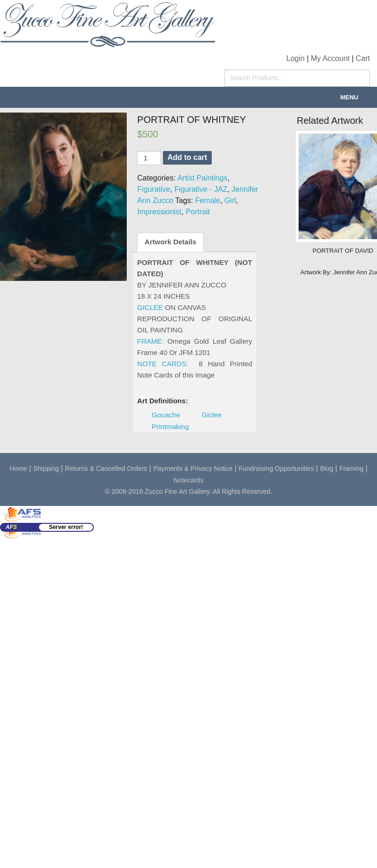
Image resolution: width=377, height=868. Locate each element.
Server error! (66, 527)
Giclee (212, 415)
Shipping (46, 468)
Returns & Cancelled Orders (106, 468)
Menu (349, 97)
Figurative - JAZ (201, 189)
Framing (351, 468)
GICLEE (150, 307)
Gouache (166, 415)
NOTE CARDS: (163, 364)
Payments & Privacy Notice (193, 468)
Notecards (189, 480)
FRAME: (150, 341)
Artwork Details (170, 242)
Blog (327, 468)
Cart (363, 58)
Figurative (154, 189)
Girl (230, 200)
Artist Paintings (203, 178)
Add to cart (187, 157)
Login (296, 58)
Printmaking (170, 426)
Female (208, 200)
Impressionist (159, 212)
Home (18, 468)
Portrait (198, 212)
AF (11, 527)
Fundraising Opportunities (276, 468)
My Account (330, 58)
